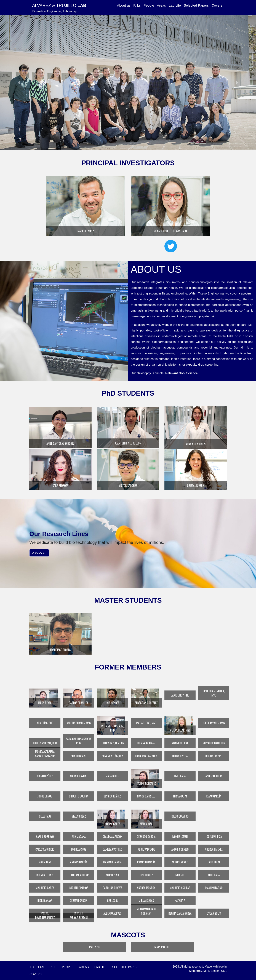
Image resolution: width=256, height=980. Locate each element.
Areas (161, 5)
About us (124, 5)
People (149, 5)
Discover (39, 552)
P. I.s (137, 5)
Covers (217, 5)
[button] (19, 83)
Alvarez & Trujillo (59, 5)
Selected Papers (196, 5)
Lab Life (175, 5)
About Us (37, 966)
